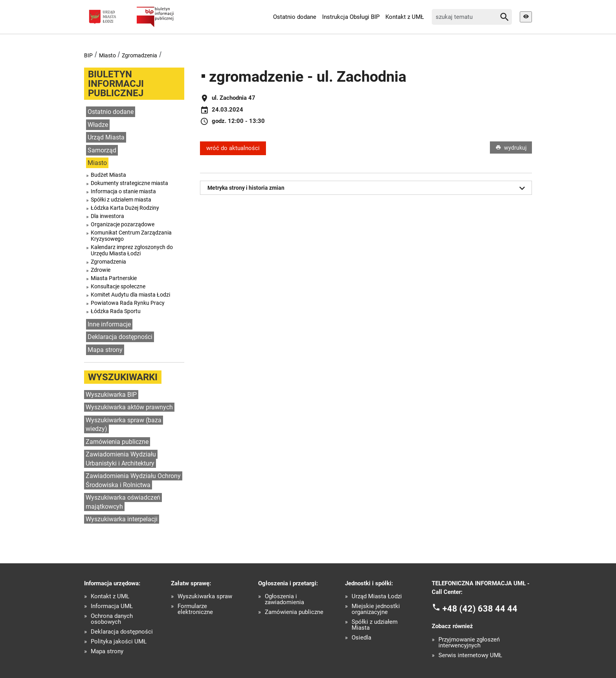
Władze (98, 125)
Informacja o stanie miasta (123, 191)
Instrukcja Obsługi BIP (351, 17)
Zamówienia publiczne (117, 442)
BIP (88, 55)
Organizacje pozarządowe (123, 224)
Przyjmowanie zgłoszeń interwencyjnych (469, 643)
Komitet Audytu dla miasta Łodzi (130, 295)
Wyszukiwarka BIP (111, 395)
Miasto (107, 55)
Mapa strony (105, 350)
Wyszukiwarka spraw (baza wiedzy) (124, 425)
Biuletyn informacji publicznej (116, 84)
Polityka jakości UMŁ (119, 642)
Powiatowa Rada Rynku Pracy (128, 303)
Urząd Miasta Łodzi (377, 596)
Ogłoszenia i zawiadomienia (284, 599)
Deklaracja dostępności (120, 337)
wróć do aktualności (233, 148)
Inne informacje (109, 324)
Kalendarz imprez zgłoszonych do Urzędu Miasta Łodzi (132, 250)
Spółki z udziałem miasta (121, 200)
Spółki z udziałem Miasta (375, 625)
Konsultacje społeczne (118, 286)
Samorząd (102, 150)
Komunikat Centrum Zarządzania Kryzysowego (131, 236)
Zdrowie (101, 270)
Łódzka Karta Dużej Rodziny (125, 208)
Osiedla (361, 638)
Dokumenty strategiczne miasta (129, 183)
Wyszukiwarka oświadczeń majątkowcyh (123, 502)
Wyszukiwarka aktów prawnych (129, 407)
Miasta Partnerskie (114, 278)
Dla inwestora (107, 216)
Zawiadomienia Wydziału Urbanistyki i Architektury (121, 459)
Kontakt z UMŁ (405, 17)
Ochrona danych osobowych (112, 619)
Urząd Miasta (106, 137)
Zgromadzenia (139, 55)
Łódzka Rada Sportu (116, 311)
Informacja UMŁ (112, 606)
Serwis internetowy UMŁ (470, 655)
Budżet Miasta (108, 175)
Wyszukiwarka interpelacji (122, 519)
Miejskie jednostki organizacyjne (376, 609)
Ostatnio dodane (295, 17)
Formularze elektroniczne (195, 609)
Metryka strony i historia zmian (368, 188)
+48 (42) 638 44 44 (480, 608)
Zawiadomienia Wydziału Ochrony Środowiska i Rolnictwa (133, 480)
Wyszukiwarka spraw (205, 596)
